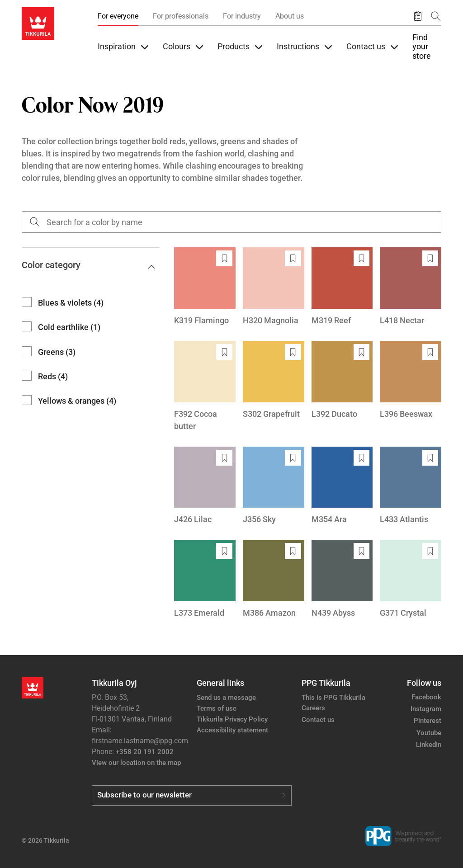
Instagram (426, 709)
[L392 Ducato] (342, 380)
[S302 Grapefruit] (274, 380)
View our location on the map (136, 763)
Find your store (422, 47)
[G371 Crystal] (411, 579)
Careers (313, 708)
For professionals (181, 16)
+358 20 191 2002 (145, 752)
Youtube (429, 733)
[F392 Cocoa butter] (205, 387)
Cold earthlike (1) (69, 327)
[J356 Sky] (274, 486)
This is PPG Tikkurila (333, 698)
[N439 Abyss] (342, 579)
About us (290, 16)
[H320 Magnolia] (274, 287)
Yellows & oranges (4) (77, 401)
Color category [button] (88, 265)
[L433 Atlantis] (411, 486)
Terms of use (217, 708)
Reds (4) (53, 376)
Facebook (426, 697)
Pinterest (428, 721)
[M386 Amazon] (274, 579)
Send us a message (226, 698)
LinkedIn (429, 745)
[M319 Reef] (342, 287)
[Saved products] (418, 16)
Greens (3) (57, 352)
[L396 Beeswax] (411, 380)
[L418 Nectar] (411, 287)
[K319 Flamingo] (205, 287)
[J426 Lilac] (205, 486)
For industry (242, 16)
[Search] (436, 16)
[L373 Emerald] (205, 579)
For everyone (118, 16)
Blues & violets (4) (71, 303)
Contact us (318, 720)
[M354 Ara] (342, 486)
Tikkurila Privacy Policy (232, 719)
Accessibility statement (232, 730)
